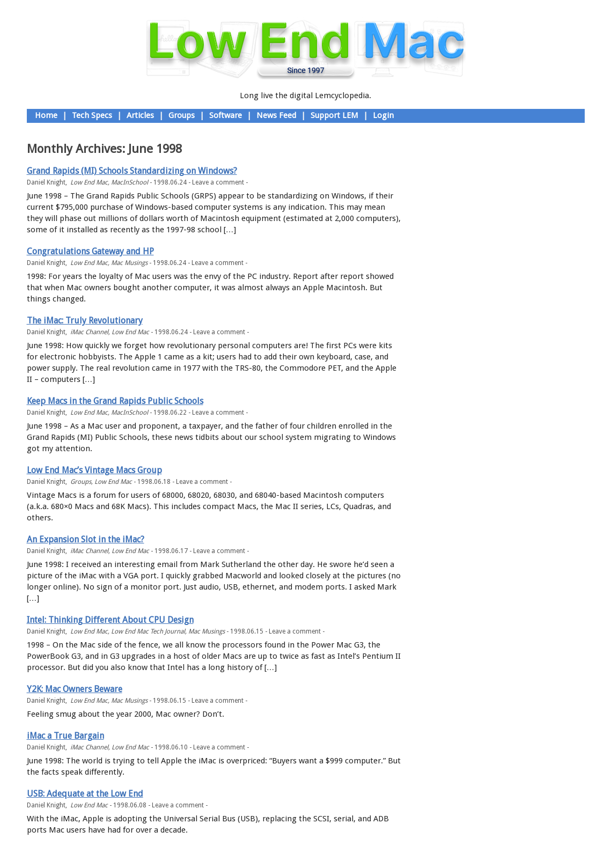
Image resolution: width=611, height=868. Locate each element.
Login (383, 115)
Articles (140, 115)
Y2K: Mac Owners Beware (75, 689)
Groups (182, 115)
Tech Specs (92, 115)
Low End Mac (89, 182)
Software (226, 115)
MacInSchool (130, 182)
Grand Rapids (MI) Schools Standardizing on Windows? (132, 171)
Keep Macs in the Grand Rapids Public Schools (115, 401)
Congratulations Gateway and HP (90, 251)
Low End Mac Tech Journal (148, 631)
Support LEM (334, 115)
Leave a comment (218, 182)
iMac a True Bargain (65, 736)
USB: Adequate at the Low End (85, 794)
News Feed (276, 115)
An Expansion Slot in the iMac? (86, 539)
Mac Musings (129, 263)
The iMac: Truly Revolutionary (85, 321)
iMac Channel (89, 332)
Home (46, 115)
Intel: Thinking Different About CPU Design (110, 620)
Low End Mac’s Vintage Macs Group (94, 470)
